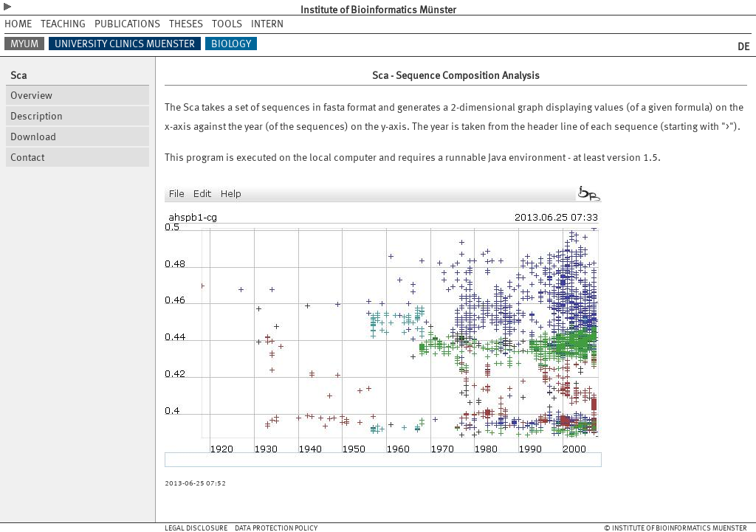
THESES (186, 24)
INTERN (267, 24)
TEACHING (63, 24)
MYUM (24, 44)
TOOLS (227, 24)
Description (37, 115)
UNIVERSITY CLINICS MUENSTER (125, 44)
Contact (27, 157)
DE (743, 46)
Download (33, 136)
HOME (18, 24)
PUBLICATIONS (127, 24)
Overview (31, 95)
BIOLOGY (231, 44)
